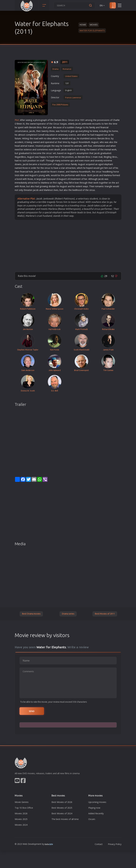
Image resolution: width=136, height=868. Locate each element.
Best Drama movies (31, 614)
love (77, 183)
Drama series (68, 614)
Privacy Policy (115, 844)
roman (98, 186)
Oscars (92, 819)
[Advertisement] (68, 246)
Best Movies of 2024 (62, 813)
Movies (94, 25)
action (72, 168)
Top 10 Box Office (24, 808)
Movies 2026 (21, 813)
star (69, 149)
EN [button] (102, 5)
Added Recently (96, 813)
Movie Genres (22, 802)
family (92, 127)
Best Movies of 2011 (105, 614)
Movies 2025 (21, 819)
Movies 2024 (21, 825)
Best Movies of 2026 (62, 802)
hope (89, 168)
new (96, 131)
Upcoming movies (97, 802)
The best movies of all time (65, 819)
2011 (65, 62)
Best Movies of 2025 (62, 808)
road (36, 138)
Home (83, 25)
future (18, 138)
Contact (99, 844)
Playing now (94, 808)
